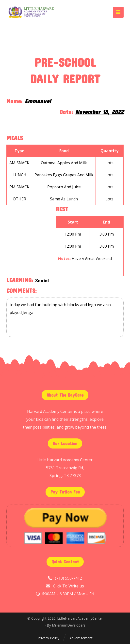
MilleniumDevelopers (69, 625)
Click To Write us (68, 586)
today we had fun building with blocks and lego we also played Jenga (65, 317)
